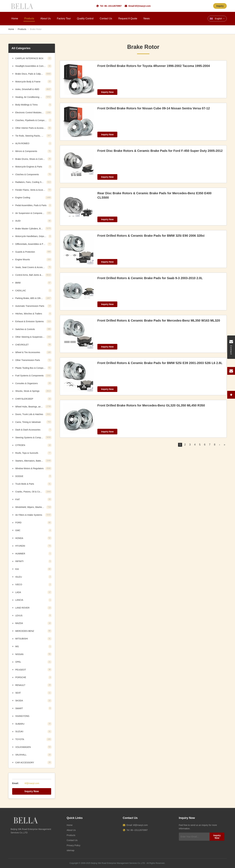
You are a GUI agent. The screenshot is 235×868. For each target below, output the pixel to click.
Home (15, 18)
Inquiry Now (32, 791)
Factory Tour (64, 18)
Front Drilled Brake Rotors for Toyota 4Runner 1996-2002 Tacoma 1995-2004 (154, 66)
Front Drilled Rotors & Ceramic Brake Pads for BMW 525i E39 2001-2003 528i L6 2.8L (160, 363)
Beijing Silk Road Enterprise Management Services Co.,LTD (118, 863)
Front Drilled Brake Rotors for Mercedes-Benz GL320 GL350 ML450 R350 (151, 405)
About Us (46, 18)
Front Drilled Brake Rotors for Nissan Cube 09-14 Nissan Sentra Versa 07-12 (154, 108)
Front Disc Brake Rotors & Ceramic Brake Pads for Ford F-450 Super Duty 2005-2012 (160, 151)
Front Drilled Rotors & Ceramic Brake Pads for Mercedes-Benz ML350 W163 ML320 (159, 320)
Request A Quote (128, 18)
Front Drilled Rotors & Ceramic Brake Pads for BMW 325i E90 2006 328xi (151, 236)
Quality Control (85, 18)
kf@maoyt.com (143, 6)
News (147, 18)
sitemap (70, 850)
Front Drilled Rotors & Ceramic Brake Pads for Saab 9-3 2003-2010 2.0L (150, 278)
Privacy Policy (73, 845)
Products (29, 18)
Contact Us (106, 18)
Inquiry (220, 6)
